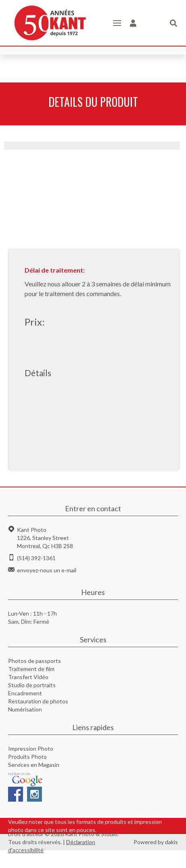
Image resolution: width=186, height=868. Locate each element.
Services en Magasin (34, 765)
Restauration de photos (38, 701)
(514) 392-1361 (36, 558)
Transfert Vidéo (28, 677)
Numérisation (25, 709)
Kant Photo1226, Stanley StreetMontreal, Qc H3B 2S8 (45, 538)
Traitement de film (31, 669)
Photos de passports (34, 661)
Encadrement (25, 693)
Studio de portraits (32, 685)
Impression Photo (31, 748)
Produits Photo (27, 757)
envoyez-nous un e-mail (47, 570)
